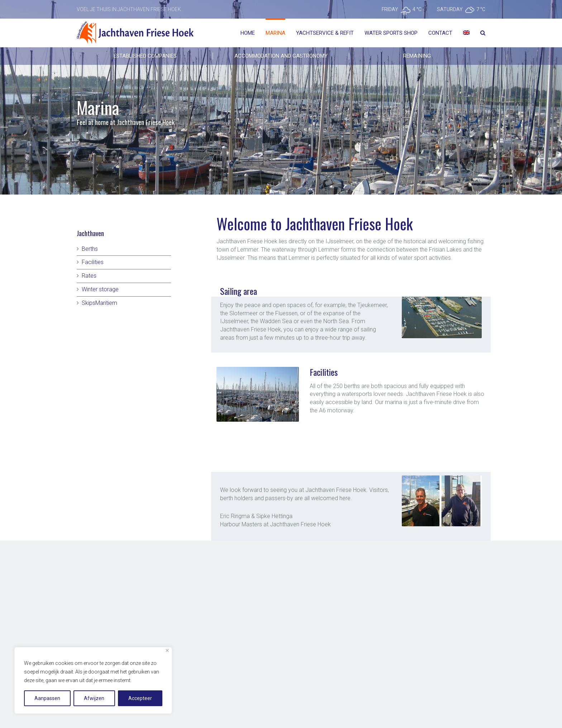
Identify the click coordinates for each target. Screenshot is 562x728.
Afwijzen (94, 698)
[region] (93, 680)
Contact (440, 33)
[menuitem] (466, 33)
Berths (90, 249)
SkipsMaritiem (99, 303)
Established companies (145, 56)
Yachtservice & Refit (325, 33)
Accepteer (140, 698)
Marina (275, 33)
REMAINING (417, 56)
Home (248, 33)
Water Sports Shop (391, 33)
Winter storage (100, 289)
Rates (89, 276)
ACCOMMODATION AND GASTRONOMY (281, 56)
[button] (320, 419)
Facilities (93, 262)
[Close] (167, 650)
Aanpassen (47, 698)
